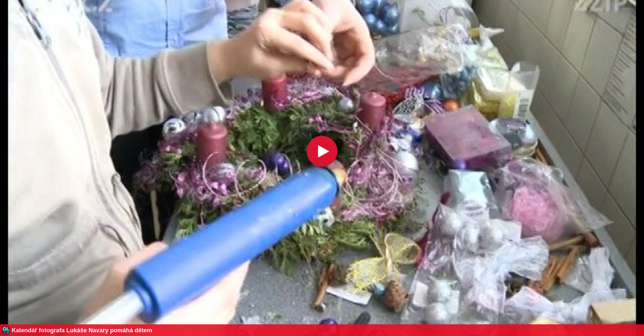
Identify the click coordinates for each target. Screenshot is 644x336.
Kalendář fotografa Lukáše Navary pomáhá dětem (82, 330)
